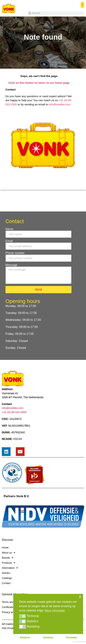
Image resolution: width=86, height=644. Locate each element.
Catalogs (7, 578)
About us (9, 553)
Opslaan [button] (48, 637)
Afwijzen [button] (25, 637)
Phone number (15, 253)
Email (9, 241)
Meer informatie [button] (55, 610)
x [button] (80, 596)
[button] (82, 5)
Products (9, 563)
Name (9, 229)
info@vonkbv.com (60, 104)
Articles (6, 573)
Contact (6, 583)
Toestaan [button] (71, 637)
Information (10, 568)
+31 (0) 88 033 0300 (14, 412)
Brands (8, 558)
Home (5, 548)
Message (11, 265)
